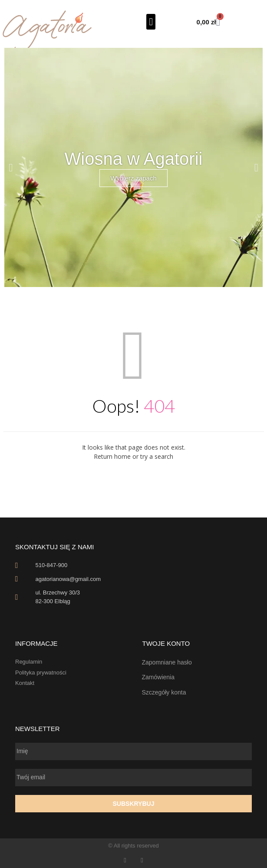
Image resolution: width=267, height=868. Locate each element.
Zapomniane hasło (167, 662)
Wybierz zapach (133, 178)
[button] (151, 22)
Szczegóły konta (164, 692)
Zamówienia (158, 677)
